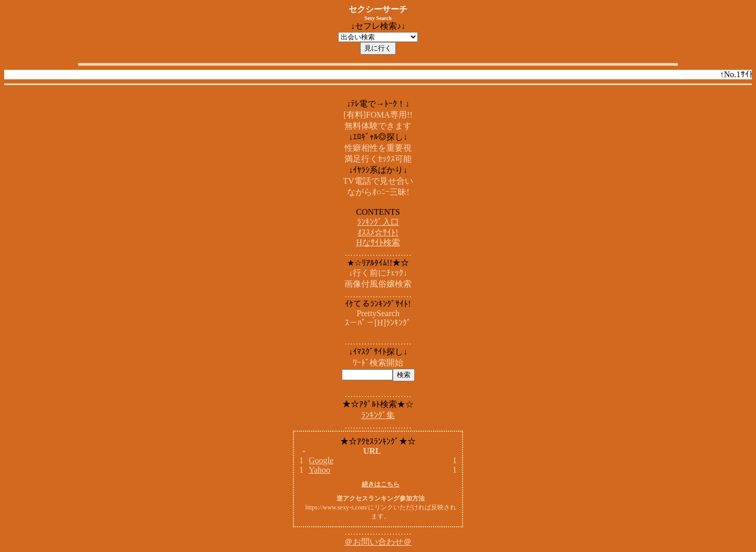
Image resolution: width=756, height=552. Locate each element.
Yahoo (319, 470)
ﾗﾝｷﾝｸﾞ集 (378, 415)
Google (321, 460)
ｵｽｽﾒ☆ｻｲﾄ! (378, 232)
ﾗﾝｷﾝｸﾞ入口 (378, 222)
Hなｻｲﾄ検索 (378, 242)
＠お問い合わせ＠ (378, 542)
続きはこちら (381, 484)
